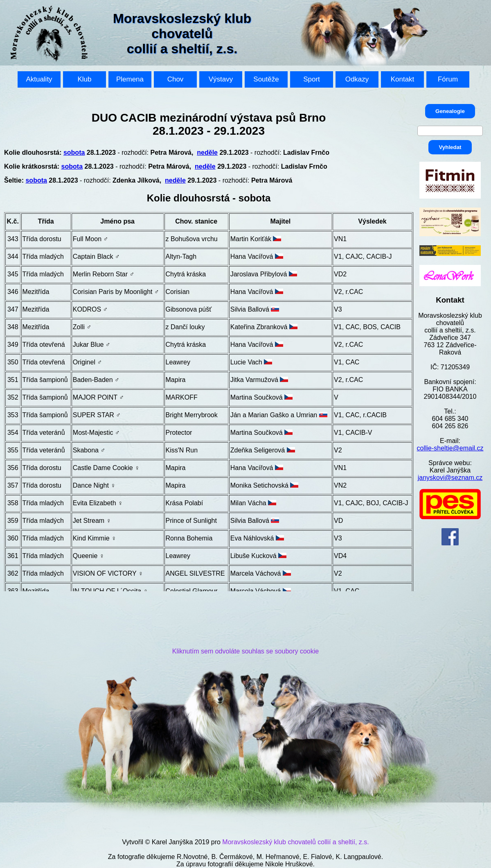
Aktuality (39, 79)
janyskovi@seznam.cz (450, 478)
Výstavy (221, 79)
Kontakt (403, 79)
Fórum (448, 79)
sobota (74, 153)
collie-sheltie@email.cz (450, 448)
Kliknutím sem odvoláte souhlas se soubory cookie (245, 651)
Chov (176, 79)
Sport (312, 79)
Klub (84, 79)
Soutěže (266, 79)
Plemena (130, 79)
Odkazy (357, 79)
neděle (207, 153)
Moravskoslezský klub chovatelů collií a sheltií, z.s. (295, 842)
